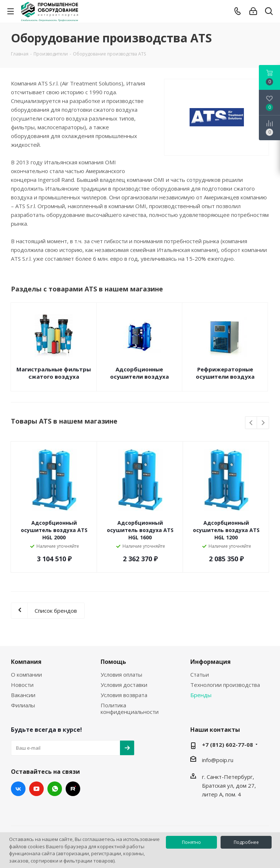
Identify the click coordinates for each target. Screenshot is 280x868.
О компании (26, 674)
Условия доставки (124, 685)
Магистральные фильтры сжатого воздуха (54, 373)
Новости (22, 685)
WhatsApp (55, 789)
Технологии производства (225, 685)
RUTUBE (73, 789)
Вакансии (23, 695)
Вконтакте (18, 789)
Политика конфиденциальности (130, 708)
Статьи (200, 674)
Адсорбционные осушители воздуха (139, 373)
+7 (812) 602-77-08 (227, 745)
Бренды (201, 695)
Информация (211, 662)
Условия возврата (124, 695)
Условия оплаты (121, 674)
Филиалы (23, 705)
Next (263, 423)
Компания (26, 662)
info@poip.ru (218, 760)
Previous (251, 423)
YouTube (36, 789)
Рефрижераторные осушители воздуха (225, 373)
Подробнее (246, 842)
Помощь (113, 662)
